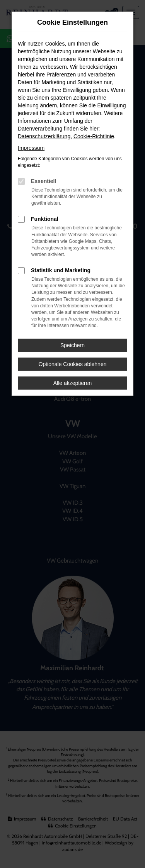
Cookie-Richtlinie (94, 136)
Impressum (31, 148)
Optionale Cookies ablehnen (73, 364)
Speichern (72, 345)
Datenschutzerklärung (44, 136)
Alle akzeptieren (73, 383)
